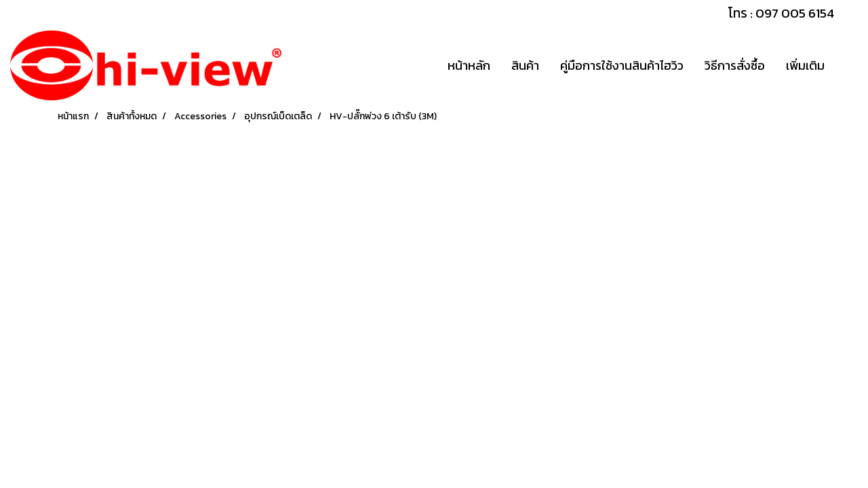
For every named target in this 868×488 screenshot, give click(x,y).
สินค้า (525, 65)
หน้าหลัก (469, 65)
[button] (847, 66)
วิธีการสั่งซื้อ (735, 65)
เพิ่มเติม (805, 65)
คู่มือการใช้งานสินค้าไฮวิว (622, 65)
